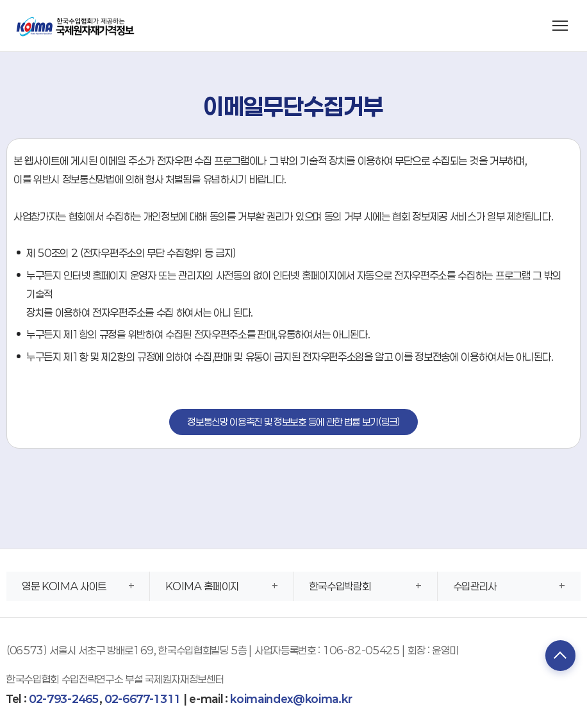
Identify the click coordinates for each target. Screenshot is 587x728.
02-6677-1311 (143, 699)
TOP (558, 656)
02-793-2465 (64, 699)
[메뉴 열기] (560, 26)
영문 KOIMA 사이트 (64, 586)
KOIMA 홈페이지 (202, 586)
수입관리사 (475, 586)
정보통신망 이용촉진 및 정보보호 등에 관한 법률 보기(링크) (293, 422)
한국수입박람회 (340, 586)
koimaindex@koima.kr (291, 699)
